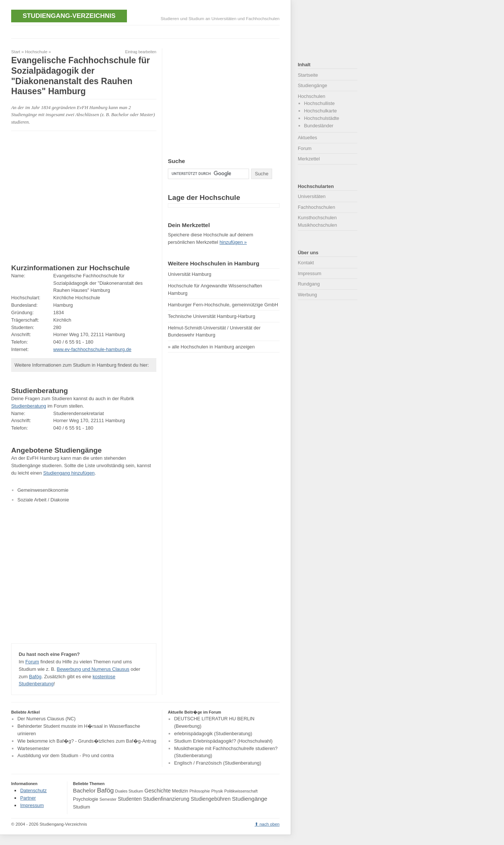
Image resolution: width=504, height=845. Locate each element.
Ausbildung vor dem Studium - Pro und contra (66, 756)
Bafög (35, 677)
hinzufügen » (233, 242)
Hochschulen (312, 96)
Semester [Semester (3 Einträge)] (108, 799)
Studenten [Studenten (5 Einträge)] (130, 799)
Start (16, 52)
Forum (32, 662)
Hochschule (36, 52)
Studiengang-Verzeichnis (69, 16)
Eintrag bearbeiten (141, 52)
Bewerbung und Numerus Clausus (93, 669)
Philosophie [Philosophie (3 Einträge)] (200, 791)
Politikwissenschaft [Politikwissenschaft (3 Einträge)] (241, 791)
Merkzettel (309, 159)
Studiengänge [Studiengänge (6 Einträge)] (250, 799)
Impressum (310, 273)
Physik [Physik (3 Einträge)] (217, 791)
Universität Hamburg (190, 274)
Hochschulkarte (320, 111)
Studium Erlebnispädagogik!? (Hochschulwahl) (224, 741)
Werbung (307, 295)
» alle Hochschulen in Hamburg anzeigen (211, 347)
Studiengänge (312, 85)
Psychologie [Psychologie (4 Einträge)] (86, 799)
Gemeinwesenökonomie (43, 490)
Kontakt (306, 263)
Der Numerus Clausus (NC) (47, 719)
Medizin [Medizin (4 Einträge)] (180, 791)
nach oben (269, 824)
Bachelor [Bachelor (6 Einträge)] (84, 790)
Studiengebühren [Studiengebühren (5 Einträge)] (210, 799)
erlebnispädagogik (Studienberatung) (213, 734)
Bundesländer (319, 126)
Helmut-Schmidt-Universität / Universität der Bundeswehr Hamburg (214, 331)
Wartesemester (34, 748)
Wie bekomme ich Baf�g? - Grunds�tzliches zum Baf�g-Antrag (87, 741)
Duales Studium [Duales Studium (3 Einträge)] (129, 791)
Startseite (308, 75)
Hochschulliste (320, 103)
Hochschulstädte (322, 118)
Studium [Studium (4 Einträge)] (82, 807)
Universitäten (312, 196)
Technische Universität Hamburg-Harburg (212, 316)
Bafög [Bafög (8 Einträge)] (105, 790)
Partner (28, 798)
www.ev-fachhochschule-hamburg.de (92, 349)
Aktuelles (307, 138)
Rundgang (309, 284)
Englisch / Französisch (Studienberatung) (218, 763)
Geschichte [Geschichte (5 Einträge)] (157, 791)
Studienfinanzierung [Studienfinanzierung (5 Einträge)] (166, 799)
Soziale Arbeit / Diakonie (43, 500)
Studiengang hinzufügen (69, 473)
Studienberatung (29, 406)
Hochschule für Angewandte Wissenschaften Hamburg (215, 289)
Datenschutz (33, 790)
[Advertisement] (147, 31)
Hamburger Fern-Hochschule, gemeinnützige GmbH (223, 305)
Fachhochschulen (316, 207)
